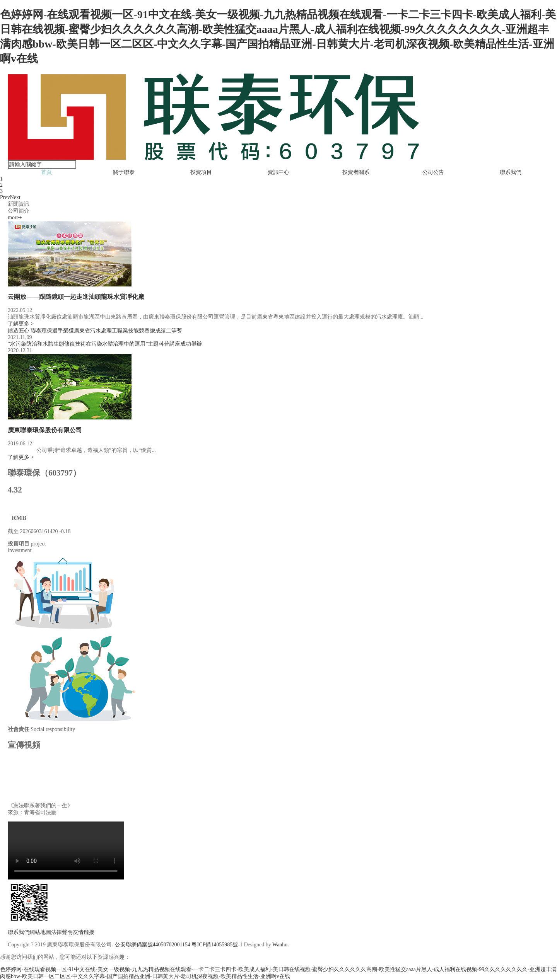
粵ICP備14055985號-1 (217, 945)
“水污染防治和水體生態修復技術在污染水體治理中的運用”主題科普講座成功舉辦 (105, 344)
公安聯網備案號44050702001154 (153, 945)
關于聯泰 (124, 172)
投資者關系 (356, 172)
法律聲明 (62, 932)
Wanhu (280, 945)
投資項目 (201, 172)
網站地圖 (40, 932)
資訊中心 (278, 172)
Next (15, 197)
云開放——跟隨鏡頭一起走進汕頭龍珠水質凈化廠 (76, 297)
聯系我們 (511, 172)
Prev (5, 197)
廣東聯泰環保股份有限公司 (45, 430)
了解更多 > (21, 324)
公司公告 (433, 172)
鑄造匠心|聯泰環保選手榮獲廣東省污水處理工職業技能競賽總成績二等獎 (95, 331)
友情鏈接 (84, 932)
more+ (15, 217)
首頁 (46, 172)
